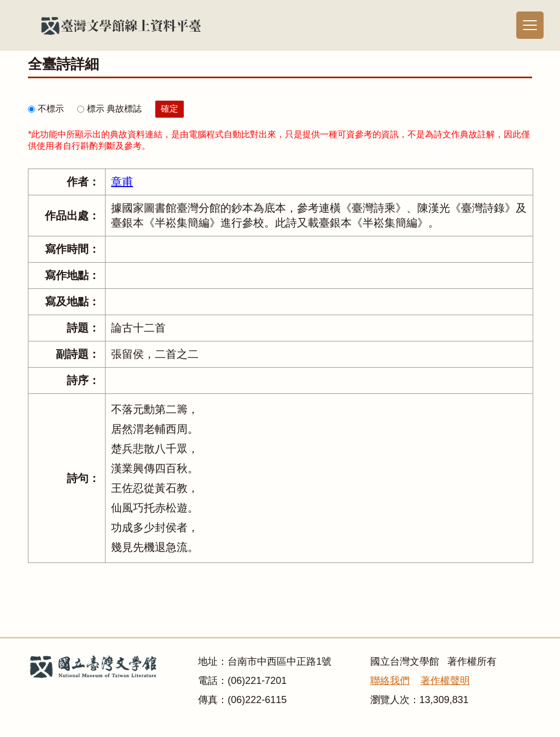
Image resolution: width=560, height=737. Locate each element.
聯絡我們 (390, 681)
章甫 (122, 182)
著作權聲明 (445, 681)
